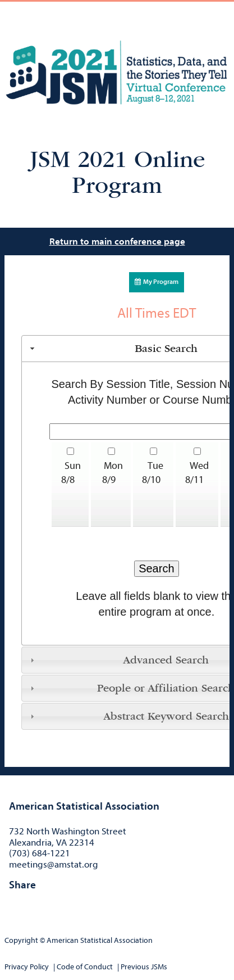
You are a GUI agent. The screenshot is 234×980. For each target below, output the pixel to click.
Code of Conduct (85, 967)
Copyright (21, 940)
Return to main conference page (117, 241)
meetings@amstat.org (54, 864)
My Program (157, 282)
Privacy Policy (27, 967)
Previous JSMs (144, 967)
